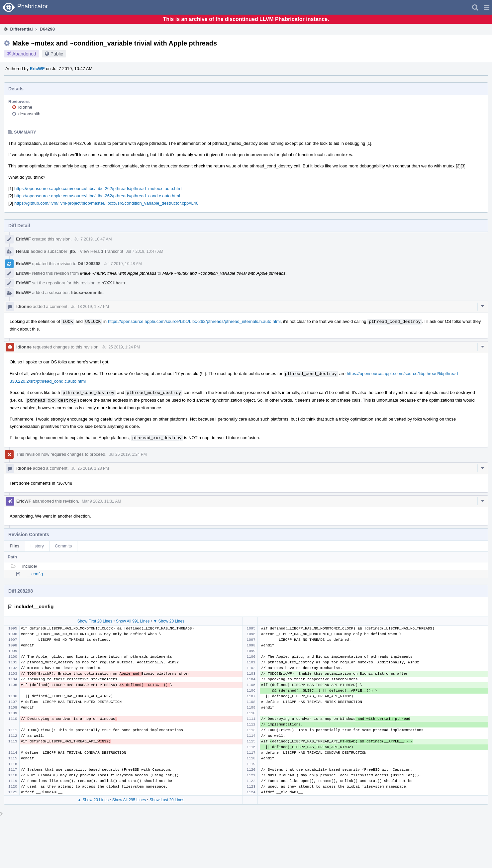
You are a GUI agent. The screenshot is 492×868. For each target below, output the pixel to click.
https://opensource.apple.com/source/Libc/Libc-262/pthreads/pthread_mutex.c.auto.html (98, 189)
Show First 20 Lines (95, 621)
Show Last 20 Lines (167, 800)
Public (57, 54)
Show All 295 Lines (129, 800)
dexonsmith (29, 114)
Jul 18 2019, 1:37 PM (90, 307)
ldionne (25, 107)
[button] (487, 7)
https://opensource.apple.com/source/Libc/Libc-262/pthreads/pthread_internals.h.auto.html (194, 322)
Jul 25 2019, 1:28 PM (90, 468)
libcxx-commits (87, 292)
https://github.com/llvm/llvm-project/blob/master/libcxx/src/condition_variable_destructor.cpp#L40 (106, 203)
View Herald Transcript (101, 251)
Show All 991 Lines (133, 621)
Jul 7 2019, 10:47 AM (93, 239)
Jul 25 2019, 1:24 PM (121, 347)
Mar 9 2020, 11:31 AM (101, 501)
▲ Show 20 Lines (93, 800)
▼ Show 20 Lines (169, 621)
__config (35, 574)
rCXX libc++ (113, 283)
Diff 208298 (89, 264)
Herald (23, 251)
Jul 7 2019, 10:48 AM (123, 264)
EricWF (37, 69)
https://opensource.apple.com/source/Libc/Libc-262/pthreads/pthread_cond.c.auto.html (97, 196)
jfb (72, 251)
